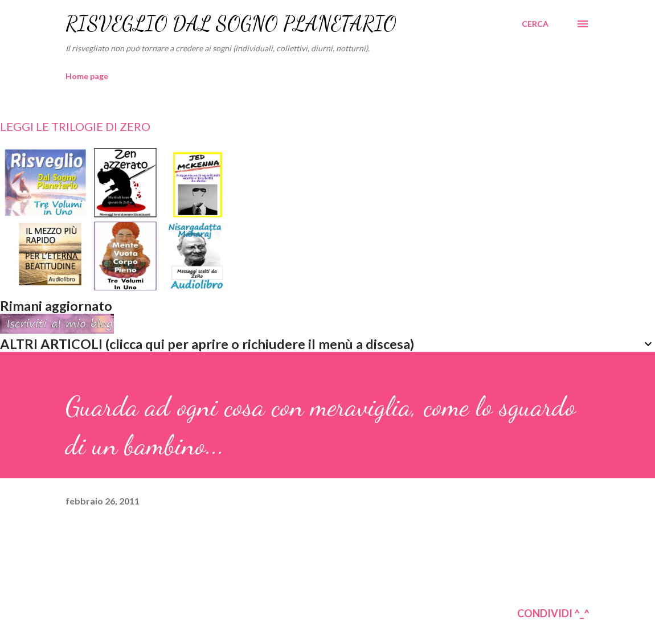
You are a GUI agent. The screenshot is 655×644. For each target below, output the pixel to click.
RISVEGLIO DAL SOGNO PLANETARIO (231, 24)
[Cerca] (535, 24)
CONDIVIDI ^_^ (553, 613)
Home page (87, 76)
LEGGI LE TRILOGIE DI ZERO (75, 126)
